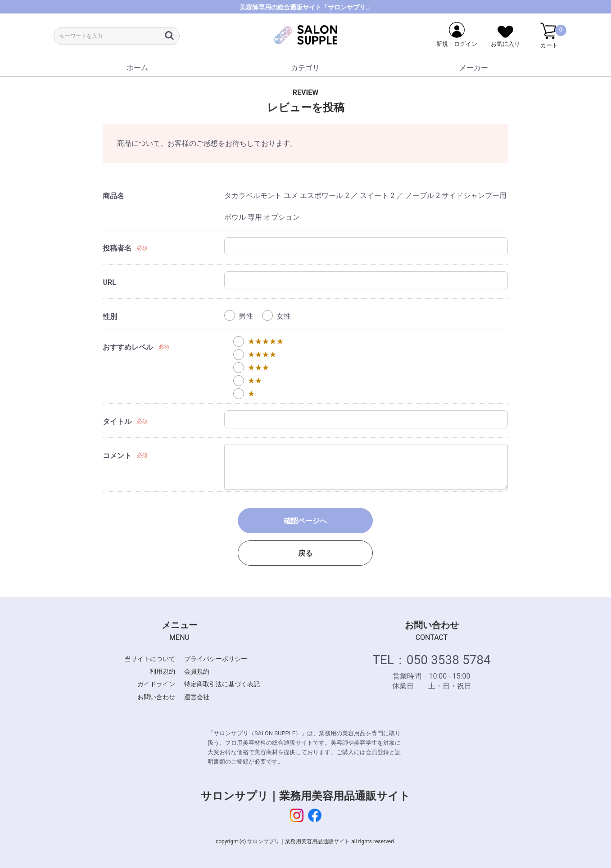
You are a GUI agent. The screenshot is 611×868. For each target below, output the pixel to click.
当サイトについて (150, 659)
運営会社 (197, 697)
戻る (305, 553)
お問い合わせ (156, 697)
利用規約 (163, 671)
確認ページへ (305, 521)
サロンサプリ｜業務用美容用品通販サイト (305, 796)
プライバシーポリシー (216, 659)
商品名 (113, 196)
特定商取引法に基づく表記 (222, 684)
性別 (110, 317)
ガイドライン (156, 684)
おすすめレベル (128, 347)
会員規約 (197, 671)
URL (109, 282)
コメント (117, 456)
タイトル (117, 421)
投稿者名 (117, 248)
